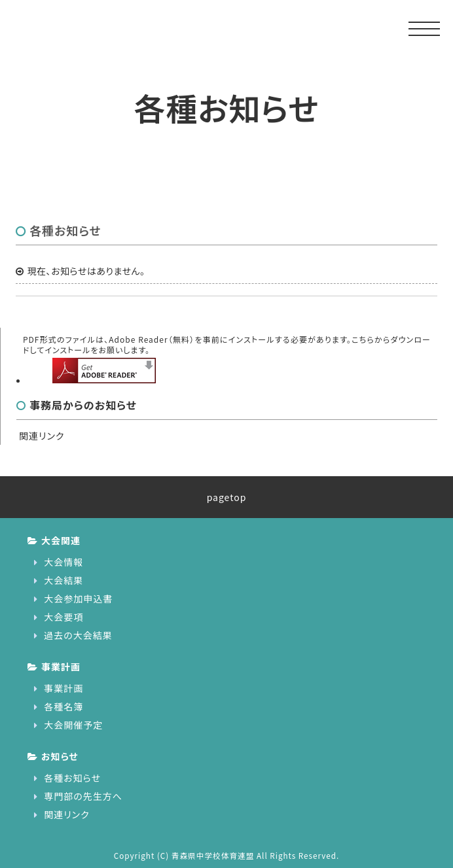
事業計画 (63, 688)
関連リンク (42, 436)
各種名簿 (63, 706)
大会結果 (63, 580)
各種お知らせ (72, 778)
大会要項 (63, 617)
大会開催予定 (73, 725)
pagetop (227, 497)
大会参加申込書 (78, 599)
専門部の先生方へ (83, 796)
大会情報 (63, 562)
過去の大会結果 (78, 635)
